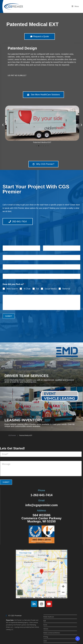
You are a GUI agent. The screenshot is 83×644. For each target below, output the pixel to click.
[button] (3, 125)
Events (45, 625)
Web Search (12, 289)
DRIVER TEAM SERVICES (27, 376)
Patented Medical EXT (32, 24)
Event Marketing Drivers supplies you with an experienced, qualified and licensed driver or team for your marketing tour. (39, 381)
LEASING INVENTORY (23, 420)
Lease (45, 641)
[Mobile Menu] (75, 6)
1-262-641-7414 (42, 495)
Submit (9, 316)
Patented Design (22, 48)
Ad (38, 289)
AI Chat (27, 289)
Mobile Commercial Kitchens (52, 633)
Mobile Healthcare (49, 617)
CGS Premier (12, 435)
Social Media (51, 289)
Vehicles (46, 629)
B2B (45, 621)
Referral (66, 289)
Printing (46, 637)
